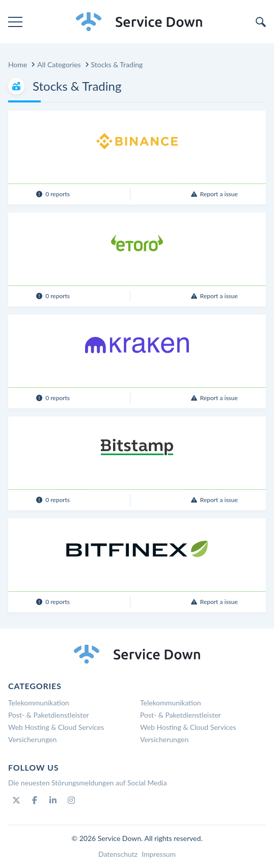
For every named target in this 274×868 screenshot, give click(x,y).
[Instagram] (71, 800)
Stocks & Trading (117, 64)
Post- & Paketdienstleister (49, 715)
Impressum (159, 854)
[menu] (15, 22)
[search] (261, 22)
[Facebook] (35, 800)
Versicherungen (32, 739)
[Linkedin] (53, 800)
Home (18, 64)
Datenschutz (118, 854)
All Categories (59, 64)
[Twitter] (16, 800)
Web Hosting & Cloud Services (56, 727)
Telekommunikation (39, 703)
